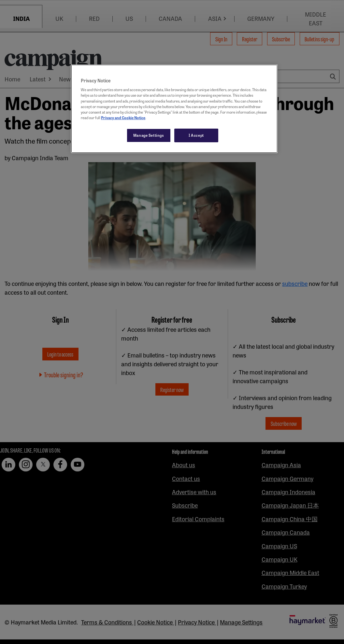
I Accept (196, 135)
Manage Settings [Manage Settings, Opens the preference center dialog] (149, 135)
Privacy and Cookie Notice (123, 118)
